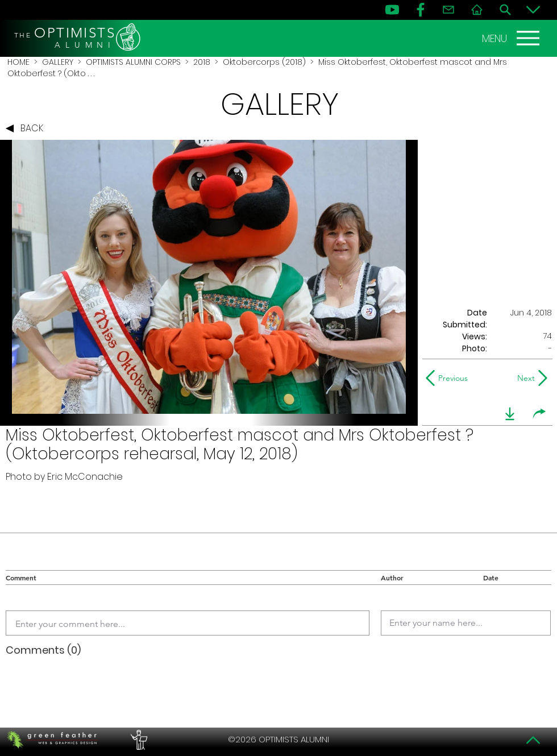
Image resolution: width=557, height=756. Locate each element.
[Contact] (448, 10)
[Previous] (449, 378)
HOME (18, 62)
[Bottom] (533, 10)
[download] (510, 414)
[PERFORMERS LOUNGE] (138, 740)
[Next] (524, 378)
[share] (539, 414)
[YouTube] (392, 10)
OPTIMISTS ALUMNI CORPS (133, 62)
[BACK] (27, 128)
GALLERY (58, 62)
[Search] (505, 10)
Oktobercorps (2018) (264, 62)
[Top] (533, 740)
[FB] (421, 10)
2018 (202, 62)
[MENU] (512, 38)
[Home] (477, 10)
